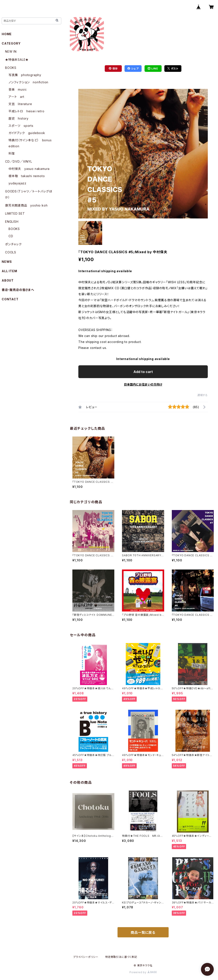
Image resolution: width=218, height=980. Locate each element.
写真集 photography (25, 75)
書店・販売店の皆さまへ (18, 290)
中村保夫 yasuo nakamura (29, 169)
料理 (12, 153)
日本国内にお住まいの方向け (143, 384)
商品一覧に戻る (143, 932)
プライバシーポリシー (86, 957)
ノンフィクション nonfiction (28, 82)
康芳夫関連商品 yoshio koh (26, 205)
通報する (203, 395)
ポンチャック (13, 244)
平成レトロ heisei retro (26, 111)
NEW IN (11, 51)
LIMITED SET (15, 213)
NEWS (7, 262)
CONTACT (10, 299)
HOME (7, 34)
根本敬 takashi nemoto (27, 176)
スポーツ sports (21, 126)
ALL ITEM (9, 271)
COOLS (11, 252)
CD (11, 236)
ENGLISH (12, 222)
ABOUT (8, 280)
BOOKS (11, 68)
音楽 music (18, 89)
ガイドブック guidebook (27, 133)
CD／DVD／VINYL (19, 161)
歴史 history (19, 118)
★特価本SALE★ (17, 60)
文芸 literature (20, 104)
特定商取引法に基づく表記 (121, 957)
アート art (16, 97)
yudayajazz (17, 183)
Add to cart (143, 372)
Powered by (143, 972)
